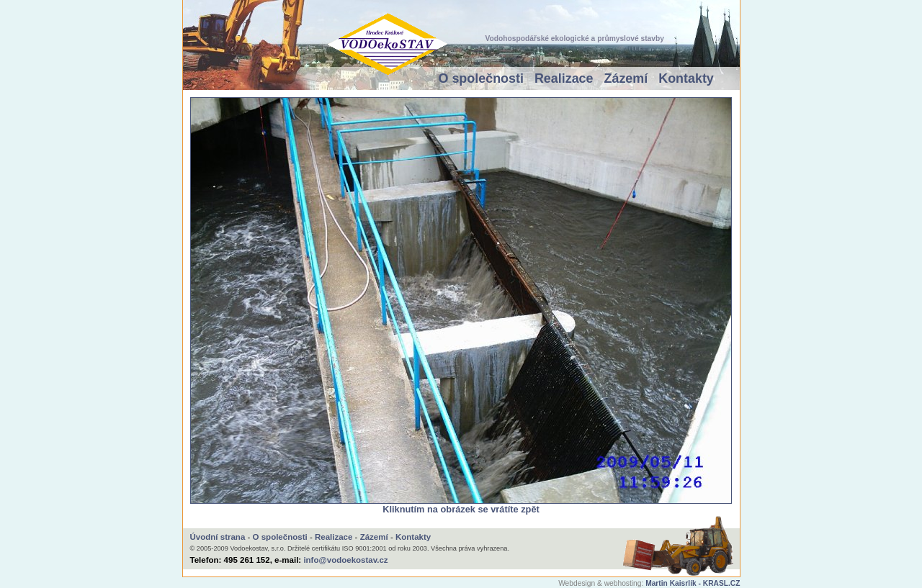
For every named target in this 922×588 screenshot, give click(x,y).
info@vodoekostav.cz (345, 560)
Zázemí (626, 78)
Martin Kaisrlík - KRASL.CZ (693, 583)
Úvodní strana (218, 537)
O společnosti (481, 78)
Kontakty (686, 78)
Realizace (564, 78)
